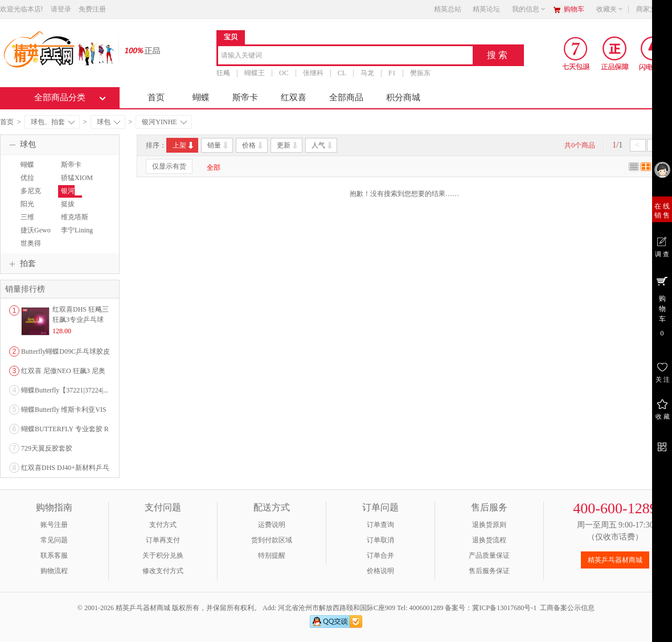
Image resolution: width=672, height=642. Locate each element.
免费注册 (92, 9)
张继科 (313, 73)
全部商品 (346, 97)
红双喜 (294, 97)
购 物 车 (662, 306)
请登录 (61, 9)
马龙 (367, 73)
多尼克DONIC (29, 196)
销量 (218, 145)
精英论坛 (486, 9)
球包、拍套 (53, 122)
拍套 (21, 264)
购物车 (574, 9)
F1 (392, 73)
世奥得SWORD (30, 248)
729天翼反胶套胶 (47, 448)
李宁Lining (77, 230)
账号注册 (54, 525)
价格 (253, 145)
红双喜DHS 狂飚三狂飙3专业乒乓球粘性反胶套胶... (81, 320)
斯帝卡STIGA (70, 170)
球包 (108, 122)
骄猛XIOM (77, 178)
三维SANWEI (31, 222)
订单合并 (380, 555)
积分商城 (403, 97)
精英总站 (448, 9)
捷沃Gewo (36, 230)
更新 (288, 145)
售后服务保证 (489, 571)
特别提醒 (272, 555)
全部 (214, 167)
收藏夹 (610, 9)
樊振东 (420, 73)
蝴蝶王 (255, 73)
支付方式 (163, 525)
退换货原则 (489, 525)
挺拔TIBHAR (71, 209)
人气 (323, 145)
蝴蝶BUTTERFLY (37, 170)
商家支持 (653, 9)
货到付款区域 (272, 540)
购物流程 (54, 571)
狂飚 (223, 73)
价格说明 (380, 571)
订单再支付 (163, 540)
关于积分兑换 (163, 555)
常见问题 (54, 540)
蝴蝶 (201, 97)
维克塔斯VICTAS (73, 222)
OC (284, 73)
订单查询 (380, 525)
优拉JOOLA (28, 183)
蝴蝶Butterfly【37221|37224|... (65, 390)
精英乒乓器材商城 (615, 560)
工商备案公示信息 (567, 608)
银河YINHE (164, 122)
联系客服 (54, 555)
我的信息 (529, 9)
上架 (184, 145)
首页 (156, 97)
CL (342, 73)
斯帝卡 (245, 97)
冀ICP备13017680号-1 (504, 608)
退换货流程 (489, 540)
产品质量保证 (489, 555)
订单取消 (380, 540)
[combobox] (345, 56)
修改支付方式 (163, 571)
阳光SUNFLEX (33, 209)
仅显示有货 (169, 166)
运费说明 (272, 525)
